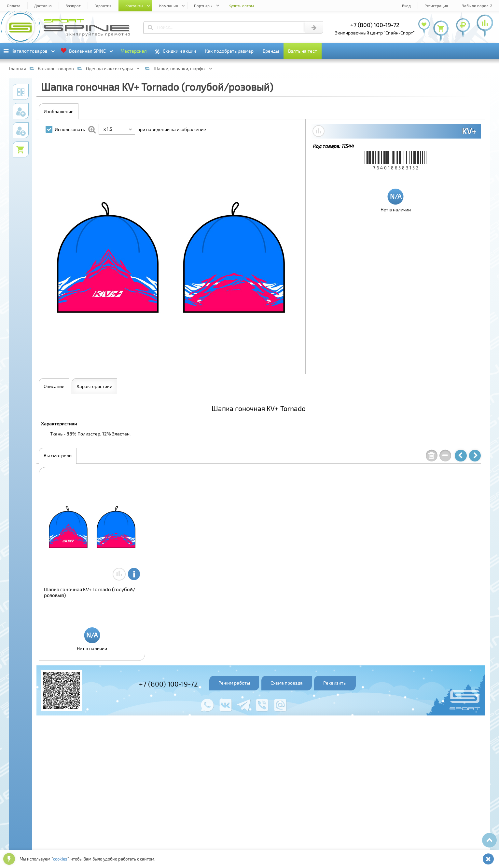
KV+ (469, 131)
